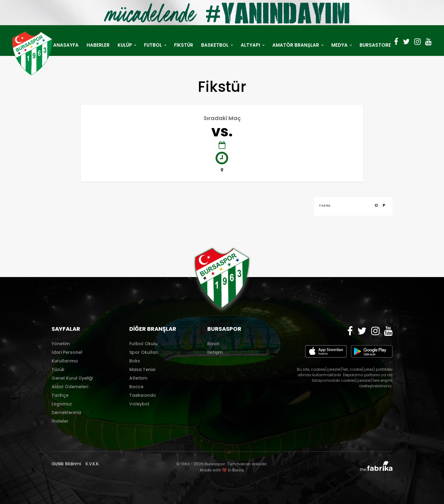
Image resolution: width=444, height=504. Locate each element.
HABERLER (98, 45)
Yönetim (61, 344)
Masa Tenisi (142, 369)
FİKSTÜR (184, 45)
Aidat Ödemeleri (70, 387)
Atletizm (138, 378)
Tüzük (58, 369)
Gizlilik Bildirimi (66, 464)
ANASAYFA (66, 45)
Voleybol (139, 404)
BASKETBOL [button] (215, 45)
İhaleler (60, 421)
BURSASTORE (375, 45)
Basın (213, 344)
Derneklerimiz (66, 412)
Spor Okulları (144, 352)
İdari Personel (67, 352)
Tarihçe (60, 395)
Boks (135, 361)
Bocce (136, 387)
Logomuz (62, 404)
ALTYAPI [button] (251, 45)
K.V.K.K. (93, 464)
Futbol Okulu (143, 344)
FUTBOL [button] (154, 45)
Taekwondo (143, 395)
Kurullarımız (65, 361)
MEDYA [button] (340, 45)
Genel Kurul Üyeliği (72, 378)
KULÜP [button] (125, 45)
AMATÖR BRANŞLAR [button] (296, 45)
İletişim (215, 352)
